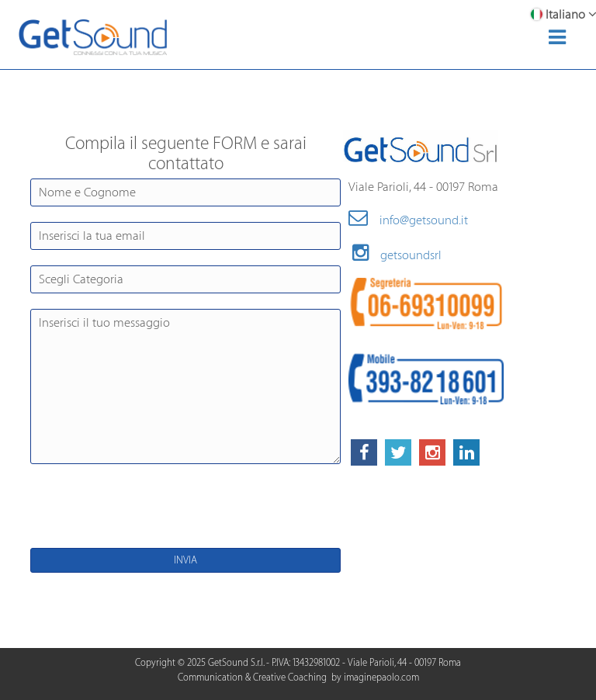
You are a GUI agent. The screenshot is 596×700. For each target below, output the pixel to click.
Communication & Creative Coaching (252, 677)
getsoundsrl (397, 255)
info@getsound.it (408, 220)
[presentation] (160, 510)
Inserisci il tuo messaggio (185, 386)
